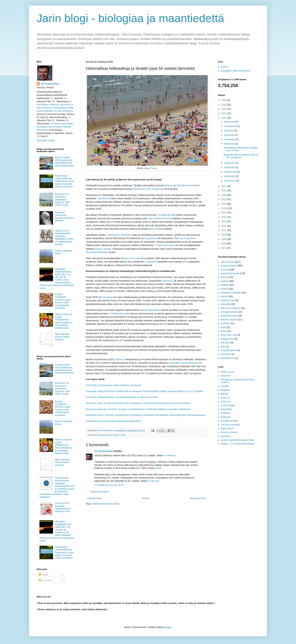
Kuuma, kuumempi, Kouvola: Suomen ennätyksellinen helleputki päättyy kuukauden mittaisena (138, 409)
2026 (224, 100)
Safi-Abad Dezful (186, 185)
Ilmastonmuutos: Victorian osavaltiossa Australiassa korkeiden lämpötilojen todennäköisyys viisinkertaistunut (145, 415)
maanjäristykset (229, 350)
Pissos (154, 229)
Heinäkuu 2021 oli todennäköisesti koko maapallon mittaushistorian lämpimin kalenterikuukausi (138, 403)
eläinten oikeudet (229, 320)
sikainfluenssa (228, 358)
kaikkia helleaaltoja (150, 310)
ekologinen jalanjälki (231, 293)
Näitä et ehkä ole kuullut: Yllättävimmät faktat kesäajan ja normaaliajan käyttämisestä (64, 321)
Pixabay (153, 168)
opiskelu (225, 281)
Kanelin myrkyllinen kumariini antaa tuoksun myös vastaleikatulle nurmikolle (63, 301)
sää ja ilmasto (119, 435)
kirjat (223, 347)
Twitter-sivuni (227, 372)
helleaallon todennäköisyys (183, 363)
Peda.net (225, 398)
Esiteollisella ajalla (120, 314)
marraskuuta (231, 126)
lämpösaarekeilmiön (97, 252)
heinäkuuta (230, 139)
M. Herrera (169, 455)
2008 (224, 244)
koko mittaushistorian (160, 218)
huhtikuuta (230, 167)
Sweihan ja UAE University (148, 189)
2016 (224, 208)
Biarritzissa (104, 198)
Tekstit (43, 575)
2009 (224, 239)
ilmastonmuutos (105, 435)
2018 (224, 199)
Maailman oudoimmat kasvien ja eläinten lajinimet (64, 217)
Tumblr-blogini (228, 405)
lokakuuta (229, 131)
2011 (224, 230)
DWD (158, 468)
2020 (224, 191)
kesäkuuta (230, 144)
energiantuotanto (229, 312)
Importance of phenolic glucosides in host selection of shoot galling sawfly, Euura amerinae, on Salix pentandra (55, 108)
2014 (224, 217)
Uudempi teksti (94, 498)
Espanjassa (151, 238)
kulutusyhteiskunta (230, 273)
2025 (224, 105)
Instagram (226, 417)
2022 (224, 118)
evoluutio (225, 323)
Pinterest (225, 413)
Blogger (168, 627)
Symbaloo (226, 436)
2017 (224, 204)
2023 (224, 113)
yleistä (224, 277)
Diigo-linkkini (227, 429)
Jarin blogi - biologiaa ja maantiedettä (130, 18)
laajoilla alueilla (103, 249)
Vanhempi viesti (198, 498)
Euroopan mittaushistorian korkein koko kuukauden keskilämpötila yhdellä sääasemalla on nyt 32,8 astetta (144, 391)
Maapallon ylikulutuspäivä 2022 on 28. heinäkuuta (241, 156)
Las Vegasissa (187, 238)
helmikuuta (230, 176)
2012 (224, 226)
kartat (224, 331)
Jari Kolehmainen (104, 451)
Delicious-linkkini (229, 432)
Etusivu (146, 498)
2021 (224, 186)
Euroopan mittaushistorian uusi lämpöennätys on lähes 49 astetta (122, 397)
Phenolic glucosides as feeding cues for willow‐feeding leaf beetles (55, 127)
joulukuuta (230, 122)
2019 (224, 195)
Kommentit (46, 580)
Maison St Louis (130, 258)
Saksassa (151, 262)
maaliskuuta (230, 172)
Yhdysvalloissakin (165, 245)
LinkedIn (225, 386)
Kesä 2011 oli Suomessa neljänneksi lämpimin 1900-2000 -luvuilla (63, 200)
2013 (224, 222)
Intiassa (119, 359)
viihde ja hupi (227, 300)
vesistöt (225, 289)
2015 (224, 213)
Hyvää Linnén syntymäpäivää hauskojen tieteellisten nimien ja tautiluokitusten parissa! (64, 238)
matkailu (225, 285)
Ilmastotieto (226, 409)
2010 (224, 235)
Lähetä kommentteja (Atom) (106, 504)
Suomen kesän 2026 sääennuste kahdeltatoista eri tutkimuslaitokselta (64, 161)
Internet (225, 296)
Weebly (224, 394)
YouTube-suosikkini (230, 425)
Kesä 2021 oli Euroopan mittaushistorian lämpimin (113, 385)
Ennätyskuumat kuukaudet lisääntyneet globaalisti (113, 421)
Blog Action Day (229, 335)
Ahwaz (169, 185)
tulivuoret (225, 343)
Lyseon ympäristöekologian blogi (237, 440)
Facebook (226, 376)
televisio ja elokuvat (230, 308)
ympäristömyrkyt (229, 316)
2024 (224, 109)
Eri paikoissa (164, 215)
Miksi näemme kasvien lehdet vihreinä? (62, 337)
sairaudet (225, 304)
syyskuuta (229, 135)
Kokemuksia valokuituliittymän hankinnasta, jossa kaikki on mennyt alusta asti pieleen (64, 181)
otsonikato (226, 354)
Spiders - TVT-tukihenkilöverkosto (238, 444)
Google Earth (227, 339)
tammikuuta (230, 181)
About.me (225, 402)
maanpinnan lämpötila (119, 235)
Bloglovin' (225, 390)
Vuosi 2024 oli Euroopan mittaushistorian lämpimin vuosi (63, 507)
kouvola (225, 270)
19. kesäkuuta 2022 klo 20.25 (109, 485)
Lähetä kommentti (99, 492)
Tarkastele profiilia (46, 141)
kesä (223, 327)
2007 (224, 248)
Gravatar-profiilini (229, 421)
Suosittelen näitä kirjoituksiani (235, 71)
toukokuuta (230, 163)
